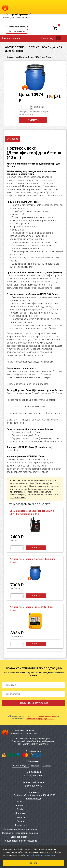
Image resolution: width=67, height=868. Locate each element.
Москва (35, 766)
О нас (20, 802)
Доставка (20, 813)
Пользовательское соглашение (20, 841)
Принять (33, 863)
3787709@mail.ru (18, 497)
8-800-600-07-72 (18, 27)
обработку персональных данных (44, 716)
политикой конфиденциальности (40, 855)
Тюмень (47, 766)
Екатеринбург (20, 766)
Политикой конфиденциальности (40, 719)
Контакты (20, 825)
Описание (13, 139)
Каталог (20, 806)
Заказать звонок (17, 31)
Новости (20, 817)
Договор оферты (20, 837)
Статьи (20, 821)
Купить (33, 120)
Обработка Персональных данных (20, 833)
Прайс (20, 809)
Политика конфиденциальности (20, 829)
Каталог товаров (11, 38)
